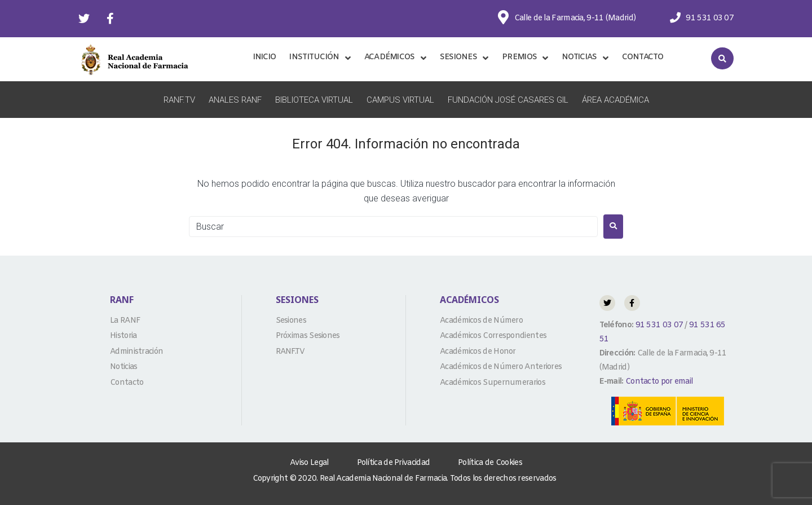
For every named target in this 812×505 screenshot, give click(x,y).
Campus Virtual (400, 100)
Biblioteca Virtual (314, 100)
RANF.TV (179, 100)
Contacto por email (659, 382)
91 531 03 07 (658, 325)
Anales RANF (235, 100)
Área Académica (615, 100)
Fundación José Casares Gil (508, 100)
